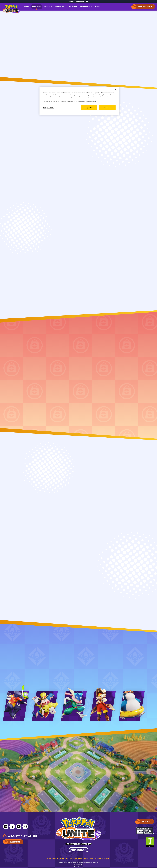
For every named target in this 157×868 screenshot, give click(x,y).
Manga (98, 6)
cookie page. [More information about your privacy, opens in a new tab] (92, 101)
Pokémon (48, 6)
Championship (86, 6)
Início (26, 6)
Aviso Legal (89, 858)
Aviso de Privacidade (74, 858)
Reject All (89, 108)
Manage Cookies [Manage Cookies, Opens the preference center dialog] (48, 108)
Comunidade (72, 6)
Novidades (59, 6)
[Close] (116, 90)
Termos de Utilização (55, 858)
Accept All (107, 108)
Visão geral (37, 7)
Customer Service (102, 858)
